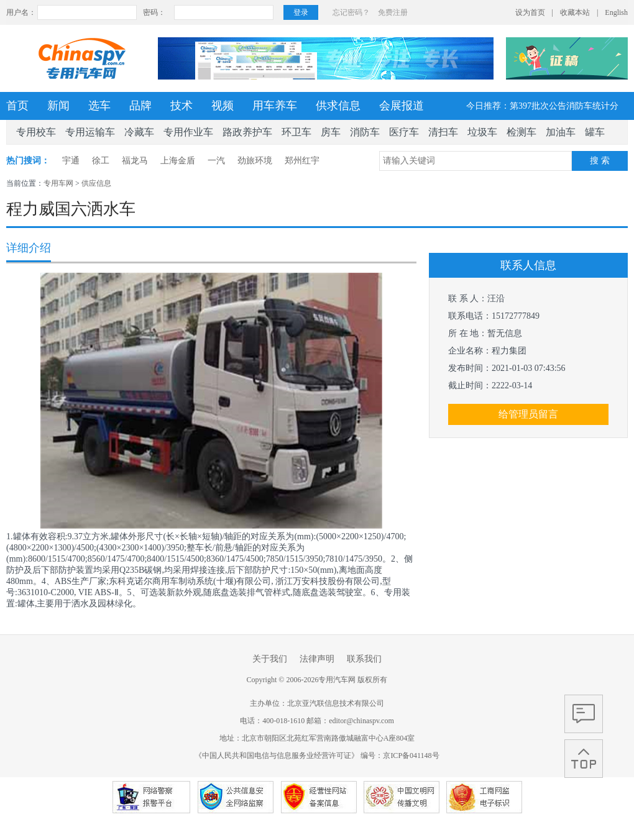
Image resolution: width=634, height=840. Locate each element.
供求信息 (338, 106)
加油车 (561, 132)
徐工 (101, 161)
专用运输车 (90, 132)
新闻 (58, 106)
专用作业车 (188, 132)
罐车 (595, 132)
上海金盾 (178, 161)
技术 (181, 106)
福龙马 (135, 161)
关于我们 (270, 659)
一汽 (216, 161)
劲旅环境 (255, 161)
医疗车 (404, 132)
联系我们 (364, 659)
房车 (331, 132)
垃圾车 (482, 132)
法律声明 (317, 659)
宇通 (71, 161)
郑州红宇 (302, 161)
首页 (17, 106)
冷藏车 (139, 132)
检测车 (521, 132)
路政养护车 (247, 132)
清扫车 (443, 132)
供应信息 (96, 183)
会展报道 (402, 106)
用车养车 (275, 106)
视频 (223, 106)
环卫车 (296, 132)
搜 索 (600, 161)
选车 (99, 106)
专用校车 (36, 132)
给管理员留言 (528, 414)
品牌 (140, 106)
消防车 (365, 132)
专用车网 (58, 183)
